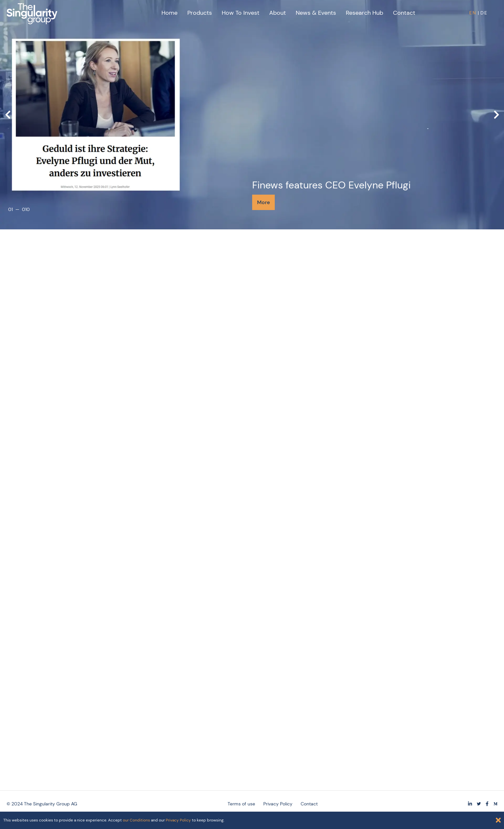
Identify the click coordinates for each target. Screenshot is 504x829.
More (263, 202)
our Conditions (136, 820)
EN (473, 13)
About (278, 13)
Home (169, 13)
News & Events (316, 13)
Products (200, 13)
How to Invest (241, 13)
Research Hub (364, 13)
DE (484, 13)
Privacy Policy (178, 820)
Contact (404, 13)
